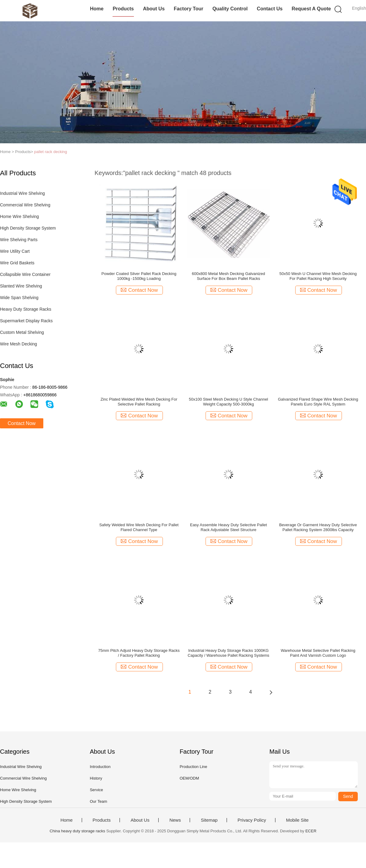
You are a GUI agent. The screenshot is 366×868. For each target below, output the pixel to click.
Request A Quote (311, 9)
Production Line (193, 767)
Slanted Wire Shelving (21, 286)
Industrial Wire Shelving (22, 193)
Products (123, 9)
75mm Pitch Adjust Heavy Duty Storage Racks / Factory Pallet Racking (139, 653)
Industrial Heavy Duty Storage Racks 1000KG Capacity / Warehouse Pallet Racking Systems (228, 653)
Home (97, 9)
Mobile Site (297, 820)
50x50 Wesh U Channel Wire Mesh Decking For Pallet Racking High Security (318, 276)
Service (96, 790)
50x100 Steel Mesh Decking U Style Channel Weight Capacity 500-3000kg (228, 402)
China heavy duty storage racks (77, 831)
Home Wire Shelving (20, 216)
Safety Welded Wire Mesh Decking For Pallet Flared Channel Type (139, 527)
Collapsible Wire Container (25, 274)
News (175, 820)
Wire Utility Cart (15, 251)
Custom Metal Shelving (22, 332)
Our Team (98, 801)
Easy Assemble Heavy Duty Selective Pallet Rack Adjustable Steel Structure (228, 527)
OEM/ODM (189, 778)
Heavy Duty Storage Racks (26, 309)
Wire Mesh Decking (18, 344)
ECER (311, 831)
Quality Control (230, 9)
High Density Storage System (28, 228)
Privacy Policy (252, 820)
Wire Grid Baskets (17, 263)
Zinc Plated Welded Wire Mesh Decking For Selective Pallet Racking (139, 402)
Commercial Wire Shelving (25, 205)
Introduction (100, 767)
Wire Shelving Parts (19, 240)
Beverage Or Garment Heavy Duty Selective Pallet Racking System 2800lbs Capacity (318, 527)
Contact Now (22, 423)
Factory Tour (189, 9)
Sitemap (209, 820)
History (96, 778)
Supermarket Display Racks (26, 321)
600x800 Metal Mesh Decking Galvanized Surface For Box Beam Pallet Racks (228, 276)
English (359, 8)
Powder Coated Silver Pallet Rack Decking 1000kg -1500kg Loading (139, 276)
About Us (154, 9)
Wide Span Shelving (19, 298)
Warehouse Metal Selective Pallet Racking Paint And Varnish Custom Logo (318, 653)
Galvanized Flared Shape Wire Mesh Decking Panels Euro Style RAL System (318, 402)
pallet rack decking (51, 152)
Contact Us (270, 9)
